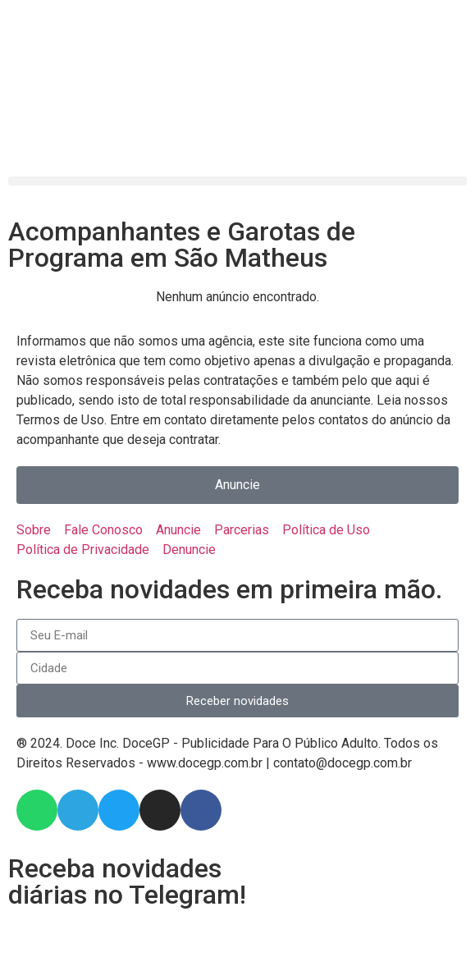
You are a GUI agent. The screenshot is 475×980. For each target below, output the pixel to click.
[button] (237, 181)
